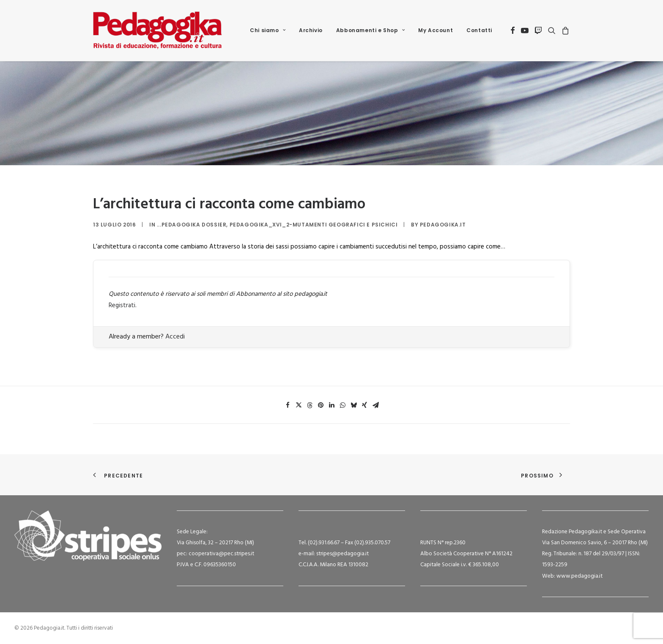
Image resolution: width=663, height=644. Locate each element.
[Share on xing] (364, 405)
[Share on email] (375, 405)
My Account (436, 30)
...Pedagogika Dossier (192, 225)
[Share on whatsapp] (342, 405)
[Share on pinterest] (321, 405)
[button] (513, 30)
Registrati (122, 306)
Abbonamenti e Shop (370, 30)
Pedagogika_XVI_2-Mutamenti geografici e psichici (314, 225)
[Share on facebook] (288, 405)
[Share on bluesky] (353, 405)
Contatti (479, 30)
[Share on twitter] (299, 405)
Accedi (175, 337)
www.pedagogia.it (579, 576)
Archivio (311, 30)
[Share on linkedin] (331, 405)
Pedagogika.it (443, 225)
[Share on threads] (310, 405)
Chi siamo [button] (268, 30)
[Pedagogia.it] (158, 30)
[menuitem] (268, 30)
